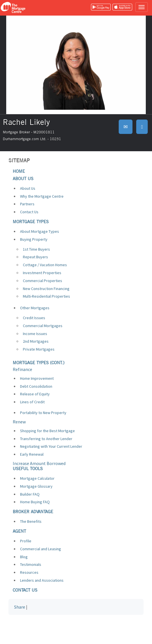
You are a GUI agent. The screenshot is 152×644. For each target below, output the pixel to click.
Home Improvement (37, 378)
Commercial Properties (43, 281)
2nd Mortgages (36, 341)
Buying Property (34, 239)
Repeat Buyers (35, 257)
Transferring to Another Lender (46, 439)
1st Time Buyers (36, 249)
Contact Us (29, 212)
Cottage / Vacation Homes (45, 265)
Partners (27, 204)
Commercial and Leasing (41, 549)
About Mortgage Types (40, 231)
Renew (19, 422)
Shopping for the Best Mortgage (47, 431)
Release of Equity (35, 394)
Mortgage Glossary (36, 486)
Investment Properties (42, 273)
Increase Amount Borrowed (39, 463)
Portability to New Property (43, 413)
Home (19, 171)
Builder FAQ (30, 494)
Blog (24, 557)
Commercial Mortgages (43, 326)
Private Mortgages (39, 349)
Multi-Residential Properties (46, 296)
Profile (26, 541)
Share (20, 607)
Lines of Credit (32, 402)
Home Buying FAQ (35, 502)
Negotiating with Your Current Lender (51, 446)
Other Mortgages (35, 308)
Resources (29, 572)
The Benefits (31, 521)
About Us (28, 188)
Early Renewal (32, 454)
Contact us (25, 590)
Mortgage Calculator (37, 478)
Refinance (22, 369)
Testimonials (31, 564)
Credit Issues (34, 318)
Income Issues (35, 334)
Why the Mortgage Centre (42, 196)
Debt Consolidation (36, 386)
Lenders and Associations (42, 580)
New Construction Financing (46, 289)
